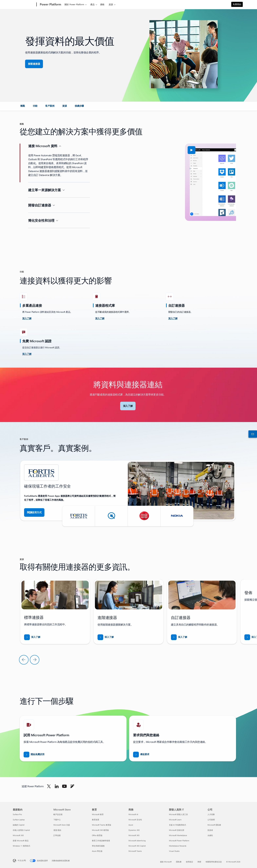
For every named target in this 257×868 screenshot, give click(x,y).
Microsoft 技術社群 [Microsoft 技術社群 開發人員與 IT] (177, 830)
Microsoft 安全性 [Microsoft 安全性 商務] (135, 820)
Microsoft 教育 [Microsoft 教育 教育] (98, 814)
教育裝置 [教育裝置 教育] (96, 820)
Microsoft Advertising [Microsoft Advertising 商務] (137, 841)
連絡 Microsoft (166, 862)
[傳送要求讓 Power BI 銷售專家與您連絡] (141, 755)
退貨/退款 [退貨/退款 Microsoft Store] (57, 830)
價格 (102, 4)
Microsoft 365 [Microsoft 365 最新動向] (18, 835)
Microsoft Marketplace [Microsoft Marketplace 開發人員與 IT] (178, 835)
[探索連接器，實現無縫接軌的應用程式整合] (34, 64)
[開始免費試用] (34, 755)
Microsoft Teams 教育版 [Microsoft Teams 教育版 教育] (102, 825)
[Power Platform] (50, 5)
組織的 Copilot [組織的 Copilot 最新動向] (19, 825)
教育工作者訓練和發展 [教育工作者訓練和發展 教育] (101, 841)
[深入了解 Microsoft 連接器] (128, 406)
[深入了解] (100, 318)
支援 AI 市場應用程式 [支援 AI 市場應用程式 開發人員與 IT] (178, 825)
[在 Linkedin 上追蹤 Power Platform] (57, 786)
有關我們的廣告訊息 (214, 862)
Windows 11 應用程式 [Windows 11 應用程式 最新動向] (21, 846)
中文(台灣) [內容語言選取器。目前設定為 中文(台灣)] (22, 860)
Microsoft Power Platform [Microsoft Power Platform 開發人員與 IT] (179, 841)
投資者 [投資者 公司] (210, 830)
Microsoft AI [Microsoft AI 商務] (133, 814)
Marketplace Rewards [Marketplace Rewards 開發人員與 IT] (178, 846)
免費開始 (237, 4)
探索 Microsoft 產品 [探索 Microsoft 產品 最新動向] (21, 841)
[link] (23, 107)
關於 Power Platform (74, 4)
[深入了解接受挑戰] (27, 318)
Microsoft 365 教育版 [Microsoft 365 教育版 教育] (100, 830)
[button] (113, 150)
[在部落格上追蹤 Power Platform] (72, 786)
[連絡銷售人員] (252, 434)
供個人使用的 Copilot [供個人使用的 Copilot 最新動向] (21, 830)
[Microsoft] (24, 5)
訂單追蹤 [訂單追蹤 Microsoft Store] (57, 835)
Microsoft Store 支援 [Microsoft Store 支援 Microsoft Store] (62, 825)
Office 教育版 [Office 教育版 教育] (97, 835)
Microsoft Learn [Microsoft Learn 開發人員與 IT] (175, 820)
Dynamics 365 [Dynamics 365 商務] (134, 830)
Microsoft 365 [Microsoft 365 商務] (134, 835)
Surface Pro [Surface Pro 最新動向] (17, 814)
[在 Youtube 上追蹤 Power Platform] (64, 786)
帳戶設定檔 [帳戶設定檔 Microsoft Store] (58, 814)
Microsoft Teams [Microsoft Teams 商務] (135, 851)
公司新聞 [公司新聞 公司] (211, 820)
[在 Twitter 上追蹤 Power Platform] (49, 786)
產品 (92, 4)
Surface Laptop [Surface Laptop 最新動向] (19, 820)
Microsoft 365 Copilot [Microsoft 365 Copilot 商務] (137, 846)
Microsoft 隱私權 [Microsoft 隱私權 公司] (214, 825)
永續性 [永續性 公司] (210, 835)
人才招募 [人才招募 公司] (211, 814)
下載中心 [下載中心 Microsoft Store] (57, 820)
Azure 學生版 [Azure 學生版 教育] (97, 851)
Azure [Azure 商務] (131, 825)
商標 (199, 862)
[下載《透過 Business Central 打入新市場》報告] (32, 637)
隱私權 (179, 862)
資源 (111, 4)
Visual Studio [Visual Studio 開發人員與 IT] (174, 851)
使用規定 (189, 862)
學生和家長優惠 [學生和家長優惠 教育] (98, 846)
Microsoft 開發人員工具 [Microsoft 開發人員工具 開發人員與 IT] (178, 814)
